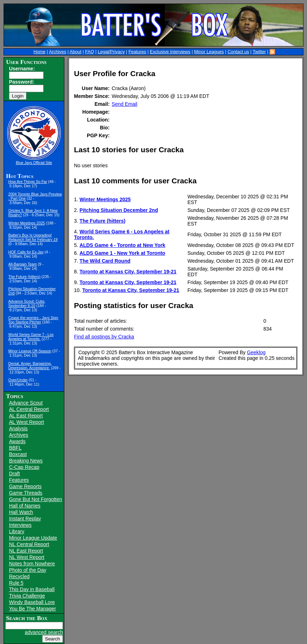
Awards (17, 441)
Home (40, 52)
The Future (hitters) (24, 277)
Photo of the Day (28, 570)
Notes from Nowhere (32, 564)
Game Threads (26, 493)
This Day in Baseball (32, 589)
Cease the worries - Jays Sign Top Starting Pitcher (33, 320)
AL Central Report (29, 409)
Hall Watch (21, 512)
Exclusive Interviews (170, 52)
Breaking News (26, 461)
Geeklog (256, 352)
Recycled (19, 576)
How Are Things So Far (28, 182)
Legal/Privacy (111, 52)
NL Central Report (29, 544)
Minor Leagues (209, 52)
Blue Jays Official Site (34, 163)
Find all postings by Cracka (104, 337)
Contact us (238, 52)
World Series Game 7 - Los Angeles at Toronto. (31, 337)
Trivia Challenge (27, 596)
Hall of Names (25, 506)
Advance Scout (26, 403)
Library (17, 531)
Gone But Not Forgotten (36, 499)
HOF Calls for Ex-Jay (26, 252)
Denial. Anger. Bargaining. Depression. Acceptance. (30, 366)
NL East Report (26, 551)
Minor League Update (33, 538)
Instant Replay (25, 519)
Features (137, 52)
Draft (14, 474)
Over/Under (18, 380)
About (76, 52)
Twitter (259, 52)
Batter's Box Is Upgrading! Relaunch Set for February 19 (33, 237)
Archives (58, 52)
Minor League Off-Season (30, 351)
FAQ (90, 52)
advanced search (44, 632)
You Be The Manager (33, 609)
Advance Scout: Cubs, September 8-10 (27, 303)
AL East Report (26, 416)
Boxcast (18, 454)
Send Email (125, 104)
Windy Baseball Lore (32, 602)
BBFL (15, 448)
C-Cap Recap (24, 467)
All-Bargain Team (23, 264)
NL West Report (27, 557)
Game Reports (25, 486)
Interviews (20, 525)
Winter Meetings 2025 (26, 223)
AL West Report (26, 422)
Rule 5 (16, 583)
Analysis (18, 428)
